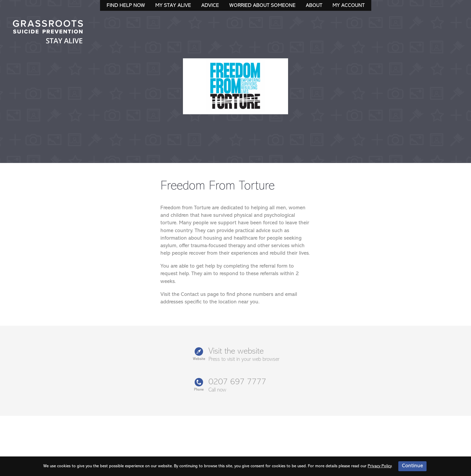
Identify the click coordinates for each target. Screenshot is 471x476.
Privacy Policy (380, 466)
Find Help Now (126, 6)
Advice (210, 6)
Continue (412, 466)
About (314, 6)
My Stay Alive (173, 6)
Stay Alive (48, 32)
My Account (349, 6)
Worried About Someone (262, 6)
